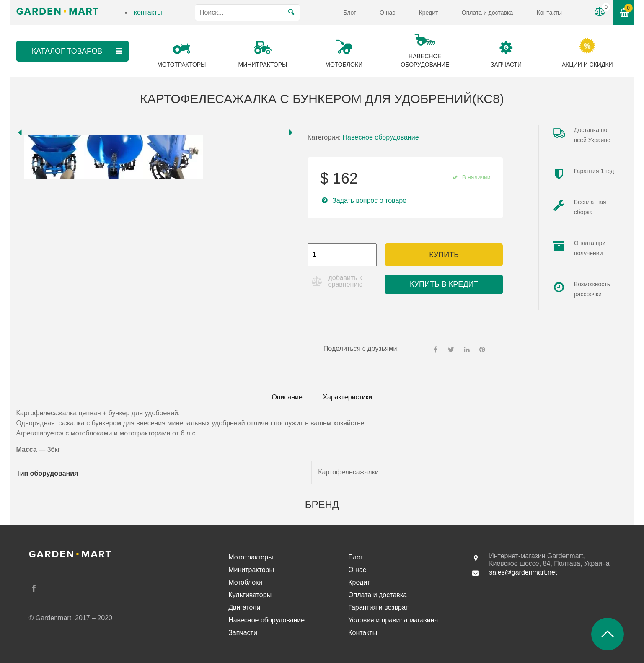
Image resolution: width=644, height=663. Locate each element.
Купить (444, 255)
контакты (148, 12)
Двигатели (244, 607)
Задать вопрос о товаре (369, 201)
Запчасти (243, 633)
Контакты (549, 13)
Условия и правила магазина (393, 620)
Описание (287, 397)
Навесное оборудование (381, 137)
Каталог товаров (78, 51)
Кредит (429, 13)
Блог (349, 13)
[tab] (287, 397)
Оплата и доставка (487, 13)
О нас (387, 13)
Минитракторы (251, 570)
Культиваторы (250, 595)
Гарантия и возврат (378, 607)
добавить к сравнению (346, 281)
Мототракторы (251, 557)
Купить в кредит (444, 284)
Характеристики (348, 397)
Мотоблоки (245, 582)
